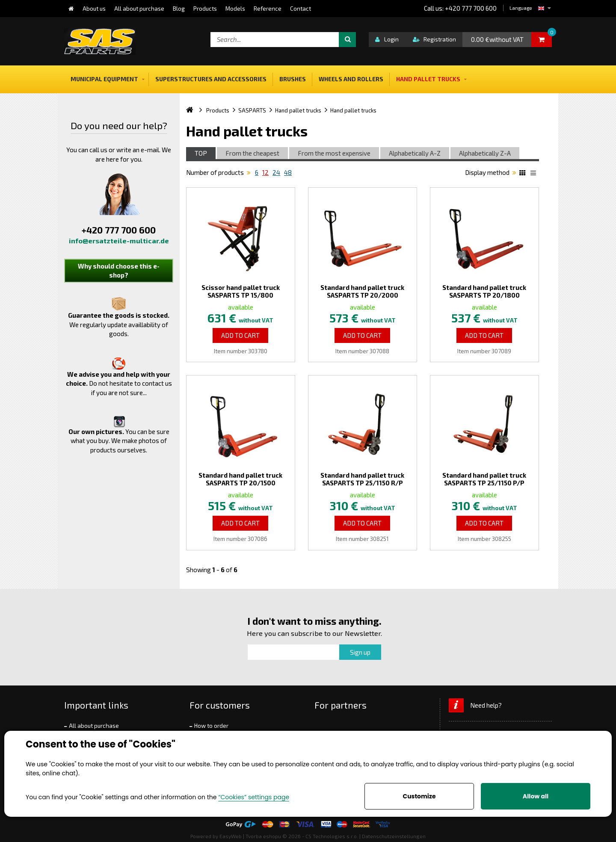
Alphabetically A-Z (415, 153)
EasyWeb (231, 836)
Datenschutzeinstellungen (394, 836)
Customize (419, 796)
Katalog (524, 174)
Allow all (536, 796)
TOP (201, 153)
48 (288, 172)
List (535, 174)
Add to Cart (240, 335)
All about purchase (94, 726)
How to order (211, 726)
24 (276, 172)
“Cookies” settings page (254, 797)
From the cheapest (252, 153)
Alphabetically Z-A (485, 153)
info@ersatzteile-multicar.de (119, 241)
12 (265, 172)
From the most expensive (334, 153)
